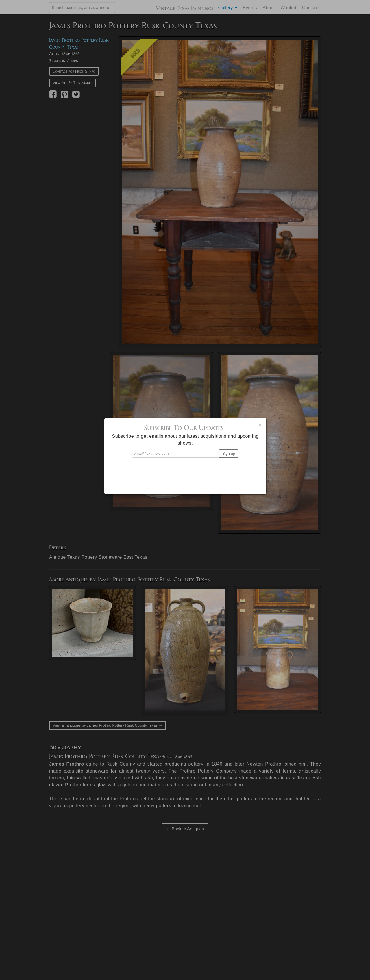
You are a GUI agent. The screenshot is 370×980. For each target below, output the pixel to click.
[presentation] (185, 474)
